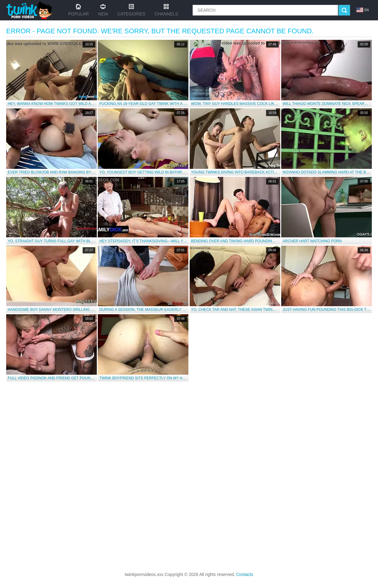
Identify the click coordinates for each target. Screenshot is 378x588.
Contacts (245, 574)
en (363, 10)
